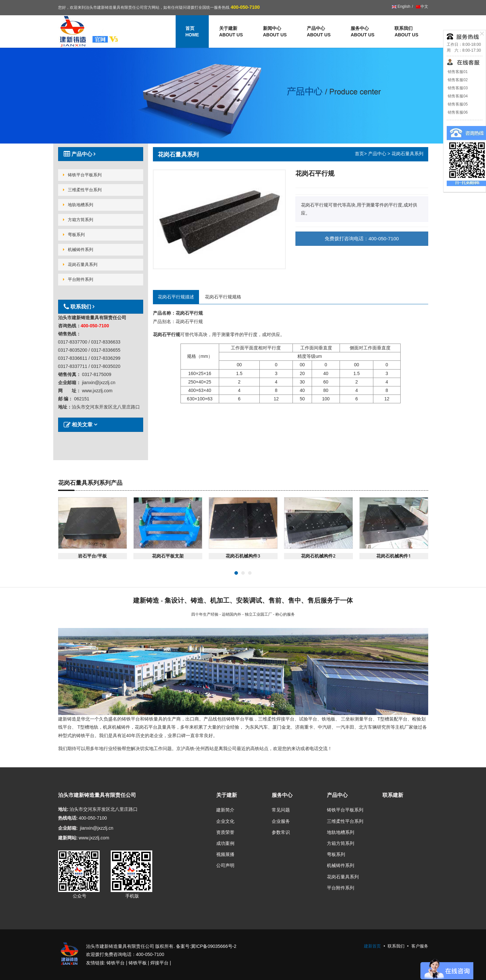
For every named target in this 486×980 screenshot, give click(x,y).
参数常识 (281, 832)
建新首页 (372, 946)
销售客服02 (457, 80)
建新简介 (225, 810)
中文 (421, 6)
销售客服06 (457, 112)
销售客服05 (457, 104)
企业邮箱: (68, 828)
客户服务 (420, 946)
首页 (359, 154)
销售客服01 (457, 72)
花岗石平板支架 (168, 556)
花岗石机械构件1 (393, 556)
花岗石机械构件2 (318, 556)
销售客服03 (457, 88)
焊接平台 (159, 963)
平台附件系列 (78, 279)
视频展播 (225, 854)
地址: (63, 809)
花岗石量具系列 (80, 264)
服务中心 (362, 32)
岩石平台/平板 (92, 556)
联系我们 (406, 32)
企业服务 (281, 821)
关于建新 (231, 32)
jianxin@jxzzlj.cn (97, 828)
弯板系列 (74, 235)
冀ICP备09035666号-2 (214, 946)
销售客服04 (457, 96)
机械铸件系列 (78, 250)
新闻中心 (275, 32)
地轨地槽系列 (78, 205)
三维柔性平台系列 (82, 190)
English (401, 6)
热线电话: (68, 818)
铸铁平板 (138, 963)
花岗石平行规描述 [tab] (176, 297)
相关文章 (79, 424)
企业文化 (225, 821)
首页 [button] (192, 32)
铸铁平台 (116, 963)
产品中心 (319, 32)
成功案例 (225, 843)
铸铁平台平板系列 (82, 175)
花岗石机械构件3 (243, 556)
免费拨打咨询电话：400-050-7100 (362, 239)
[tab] (101, 154)
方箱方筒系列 (78, 220)
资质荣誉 (225, 832)
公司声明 (225, 865)
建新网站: (68, 838)
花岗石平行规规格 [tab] (223, 297)
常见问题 (281, 810)
